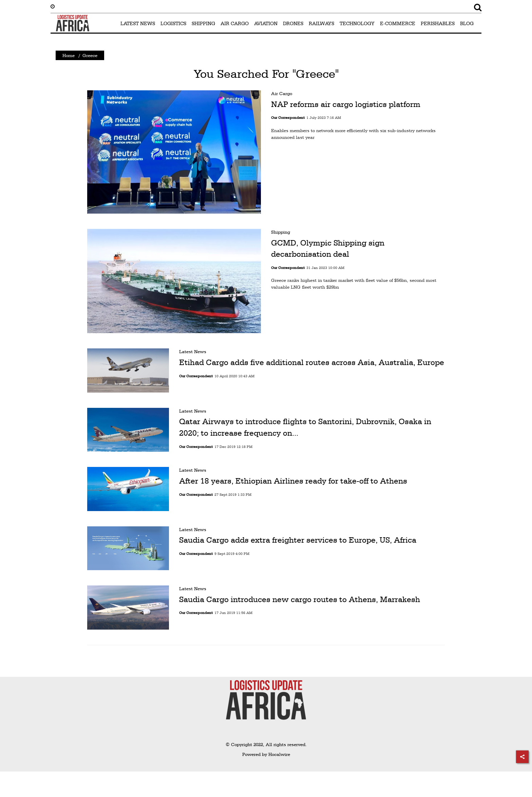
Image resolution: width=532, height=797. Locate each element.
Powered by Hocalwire (266, 754)
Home (69, 55)
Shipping (281, 232)
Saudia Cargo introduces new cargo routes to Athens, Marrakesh (300, 599)
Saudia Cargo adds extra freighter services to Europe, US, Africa (298, 540)
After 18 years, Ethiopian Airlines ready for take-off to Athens (293, 481)
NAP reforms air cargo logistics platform (346, 104)
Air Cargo (282, 93)
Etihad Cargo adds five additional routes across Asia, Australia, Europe (312, 362)
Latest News (193, 351)
